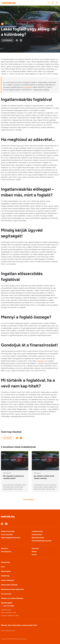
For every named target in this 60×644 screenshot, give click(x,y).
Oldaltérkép (5, 576)
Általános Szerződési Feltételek (12, 598)
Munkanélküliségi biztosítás (42, 541)
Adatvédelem (6, 571)
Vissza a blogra (30, 499)
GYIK (3, 567)
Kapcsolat (35, 548)
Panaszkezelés (6, 594)
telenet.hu (5, 548)
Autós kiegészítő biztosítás (11, 538)
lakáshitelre (41, 361)
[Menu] (57, 3)
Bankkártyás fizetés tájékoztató (12, 589)
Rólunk (34, 552)
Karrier (34, 555)
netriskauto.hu (6, 552)
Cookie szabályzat (7, 580)
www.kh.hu (28, 87)
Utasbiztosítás (37, 535)
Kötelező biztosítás (8, 531)
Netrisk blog (5, 562)
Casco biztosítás (7, 535)
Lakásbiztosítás (37, 531)
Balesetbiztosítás (38, 538)
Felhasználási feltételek (9, 585)
